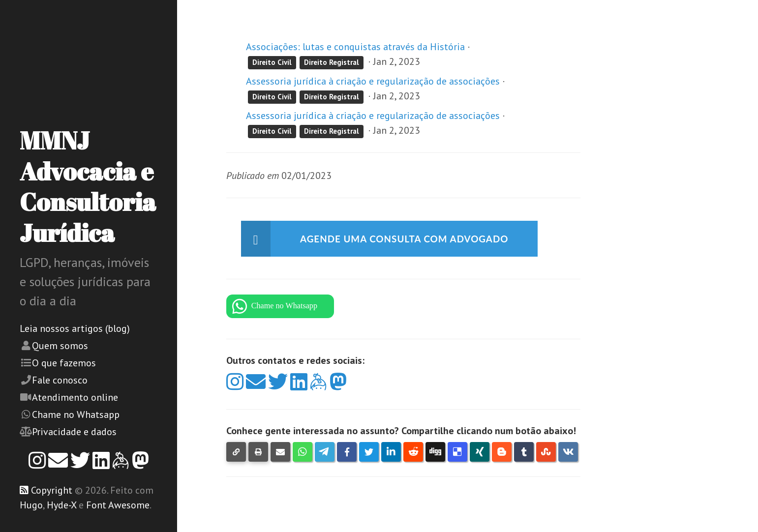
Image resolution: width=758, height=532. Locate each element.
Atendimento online (75, 397)
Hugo (31, 505)
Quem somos (60, 346)
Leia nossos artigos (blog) (75, 328)
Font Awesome (118, 505)
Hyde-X (61, 505)
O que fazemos (64, 363)
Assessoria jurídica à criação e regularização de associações (373, 81)
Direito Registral (332, 62)
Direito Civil (272, 62)
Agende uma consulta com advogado (410, 239)
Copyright (52, 490)
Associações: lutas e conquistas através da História (355, 47)
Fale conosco (60, 380)
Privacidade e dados (74, 432)
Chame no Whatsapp (76, 414)
